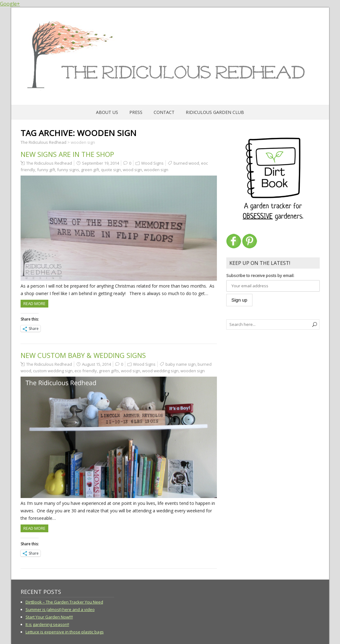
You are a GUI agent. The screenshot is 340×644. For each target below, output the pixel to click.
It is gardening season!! (47, 624)
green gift (90, 170)
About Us (107, 112)
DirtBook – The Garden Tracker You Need (64, 602)
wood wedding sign (160, 371)
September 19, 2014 (101, 163)
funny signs (68, 170)
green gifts (109, 371)
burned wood (186, 163)
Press (136, 112)
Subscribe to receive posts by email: (260, 275)
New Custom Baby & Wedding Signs (83, 355)
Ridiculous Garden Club (215, 112)
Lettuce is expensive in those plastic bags (65, 632)
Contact (164, 112)
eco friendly (86, 371)
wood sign (132, 170)
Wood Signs (152, 163)
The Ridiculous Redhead (49, 163)
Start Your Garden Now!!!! (49, 617)
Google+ (10, 4)
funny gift (46, 170)
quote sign (111, 170)
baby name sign (181, 364)
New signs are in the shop (67, 154)
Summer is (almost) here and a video (60, 609)
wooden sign (156, 170)
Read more (34, 303)
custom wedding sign (53, 371)
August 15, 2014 (96, 364)
